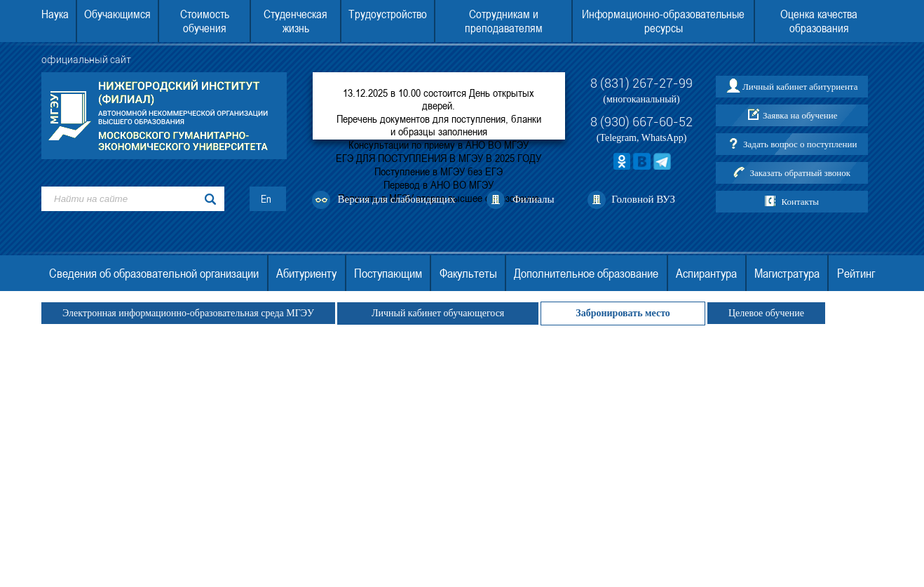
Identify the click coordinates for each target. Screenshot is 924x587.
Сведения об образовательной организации (154, 273)
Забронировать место (623, 313)
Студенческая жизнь (295, 21)
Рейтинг (856, 273)
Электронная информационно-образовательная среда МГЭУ (188, 313)
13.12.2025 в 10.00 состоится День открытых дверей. (439, 99)
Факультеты (468, 273)
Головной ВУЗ (643, 199)
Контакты (800, 202)
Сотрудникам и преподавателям (504, 21)
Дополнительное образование (586, 273)
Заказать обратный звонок (800, 173)
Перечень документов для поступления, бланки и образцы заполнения (439, 125)
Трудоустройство (388, 14)
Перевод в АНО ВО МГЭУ (439, 184)
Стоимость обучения (205, 21)
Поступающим (388, 273)
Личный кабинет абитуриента (800, 87)
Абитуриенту (306, 273)
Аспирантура (706, 273)
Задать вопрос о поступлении (800, 144)
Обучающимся (117, 14)
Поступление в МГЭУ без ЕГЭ (439, 171)
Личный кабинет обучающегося (438, 313)
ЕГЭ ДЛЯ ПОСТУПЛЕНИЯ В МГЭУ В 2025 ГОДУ (439, 158)
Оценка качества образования (819, 21)
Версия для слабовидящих (397, 199)
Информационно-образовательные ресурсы (663, 21)
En (266, 199)
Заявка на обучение (800, 115)
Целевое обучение (766, 313)
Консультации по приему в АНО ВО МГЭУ (439, 144)
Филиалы (534, 199)
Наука (55, 14)
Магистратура (787, 273)
